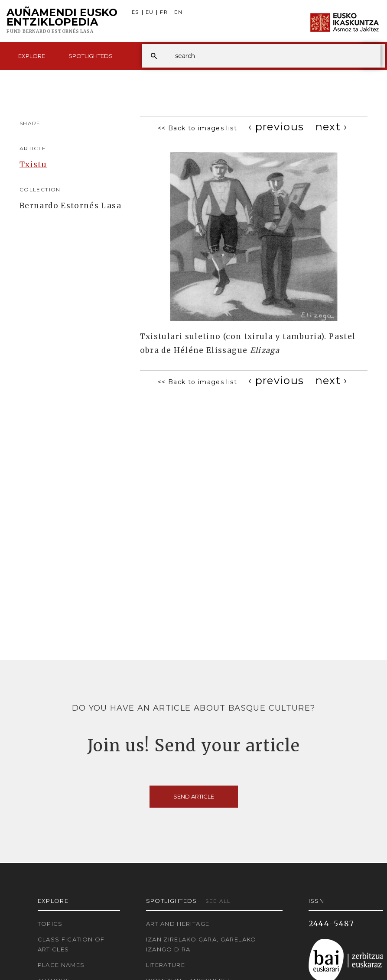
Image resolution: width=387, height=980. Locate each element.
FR (164, 12)
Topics (50, 924)
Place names (61, 965)
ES (135, 12)
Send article (194, 796)
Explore (32, 56)
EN (178, 12)
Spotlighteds (91, 56)
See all (218, 901)
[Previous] (276, 127)
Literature (166, 965)
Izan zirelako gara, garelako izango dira (201, 944)
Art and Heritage (178, 924)
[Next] (332, 127)
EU (150, 12)
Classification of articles (71, 944)
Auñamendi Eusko (62, 21)
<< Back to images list (197, 128)
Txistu (33, 165)
